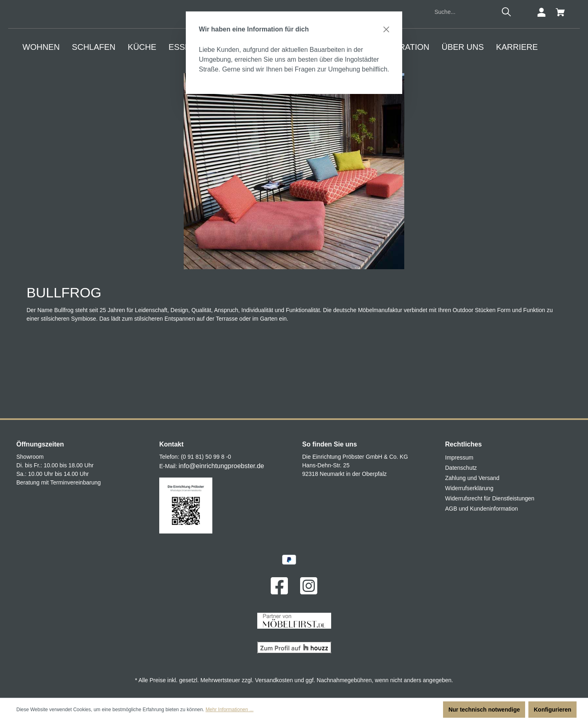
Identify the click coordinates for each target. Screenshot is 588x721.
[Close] (386, 29)
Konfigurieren (552, 710)
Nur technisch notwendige (484, 710)
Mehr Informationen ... (229, 710)
